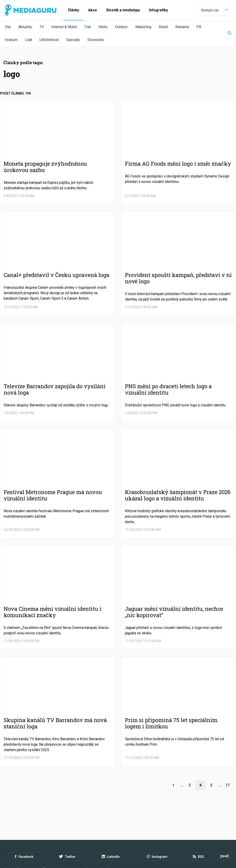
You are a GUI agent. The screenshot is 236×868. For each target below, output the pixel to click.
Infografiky (158, 10)
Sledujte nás (214, 10)
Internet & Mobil (64, 27)
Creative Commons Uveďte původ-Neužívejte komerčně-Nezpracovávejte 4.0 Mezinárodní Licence (67, 856)
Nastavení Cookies (99, 843)
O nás (9, 843)
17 (228, 785)
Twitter (67, 831)
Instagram (157, 831)
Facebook (24, 831)
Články (73, 10)
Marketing (143, 27)
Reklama (182, 27)
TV (42, 27)
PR (199, 27)
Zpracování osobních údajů (62, 843)
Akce (93, 10)
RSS (198, 831)
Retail (163, 27)
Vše (8, 27)
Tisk (88, 27)
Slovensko (96, 40)
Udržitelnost (49, 40)
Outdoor (122, 27)
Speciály (73, 40)
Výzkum (11, 40)
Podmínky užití (28, 843)
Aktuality (25, 27)
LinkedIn (111, 831)
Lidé (29, 40)
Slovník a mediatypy (123, 10)
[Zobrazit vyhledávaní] (227, 34)
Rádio (103, 27)
